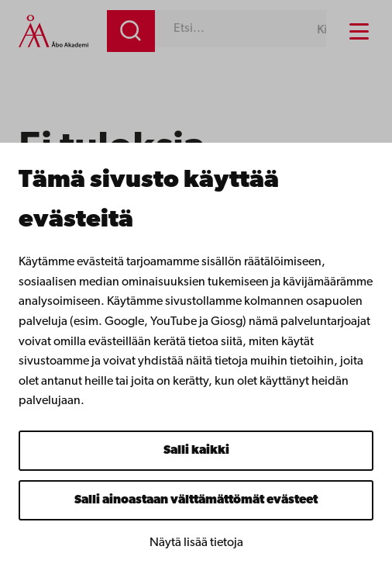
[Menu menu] (359, 31)
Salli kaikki (196, 451)
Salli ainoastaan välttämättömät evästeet (196, 500)
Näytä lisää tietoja (196, 543)
